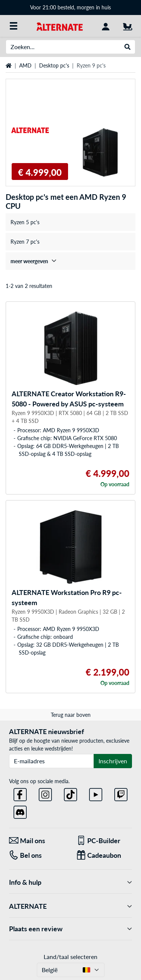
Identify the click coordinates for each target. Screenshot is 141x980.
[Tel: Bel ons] (37, 855)
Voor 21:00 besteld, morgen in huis (70, 7)
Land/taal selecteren (70, 957)
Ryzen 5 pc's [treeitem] (25, 222)
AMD (25, 65)
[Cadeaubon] (104, 855)
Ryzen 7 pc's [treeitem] (25, 242)
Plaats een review (70, 929)
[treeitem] (70, 261)
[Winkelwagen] (127, 26)
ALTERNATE (70, 906)
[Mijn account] (106, 26)
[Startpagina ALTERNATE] (60, 26)
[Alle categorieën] (14, 26)
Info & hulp (70, 882)
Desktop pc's (54, 65)
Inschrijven (113, 761)
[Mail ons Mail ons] (37, 841)
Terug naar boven (71, 715)
